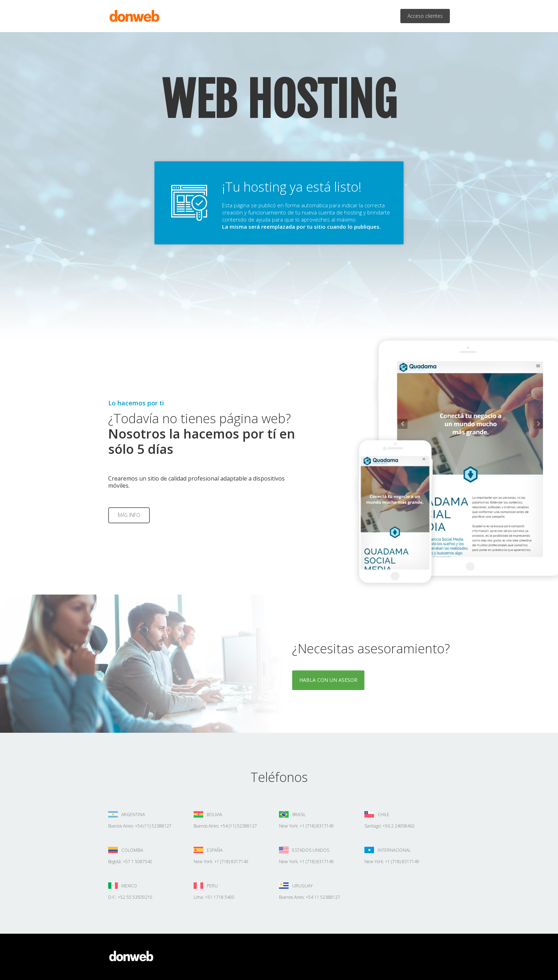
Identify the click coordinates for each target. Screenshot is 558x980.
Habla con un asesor (328, 680)
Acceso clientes (425, 16)
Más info (129, 515)
